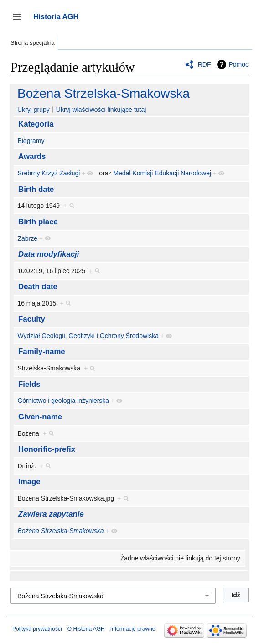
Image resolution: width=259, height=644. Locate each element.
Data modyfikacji (49, 254)
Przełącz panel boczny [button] (20, 21)
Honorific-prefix (47, 449)
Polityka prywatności (37, 629)
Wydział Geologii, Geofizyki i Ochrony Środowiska (88, 336)
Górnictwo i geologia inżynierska (63, 401)
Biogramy (31, 141)
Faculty (32, 319)
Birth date (36, 189)
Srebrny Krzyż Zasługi (49, 173)
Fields (29, 384)
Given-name (40, 417)
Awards (32, 156)
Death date (38, 287)
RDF (205, 64)
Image (29, 482)
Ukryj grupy (34, 110)
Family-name (42, 351)
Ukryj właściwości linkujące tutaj (101, 110)
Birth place (38, 222)
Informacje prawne (133, 629)
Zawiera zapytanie (51, 514)
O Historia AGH (86, 629)
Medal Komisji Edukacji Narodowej (162, 173)
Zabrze (27, 238)
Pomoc (238, 64)
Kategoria (36, 124)
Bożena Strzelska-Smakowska (104, 93)
